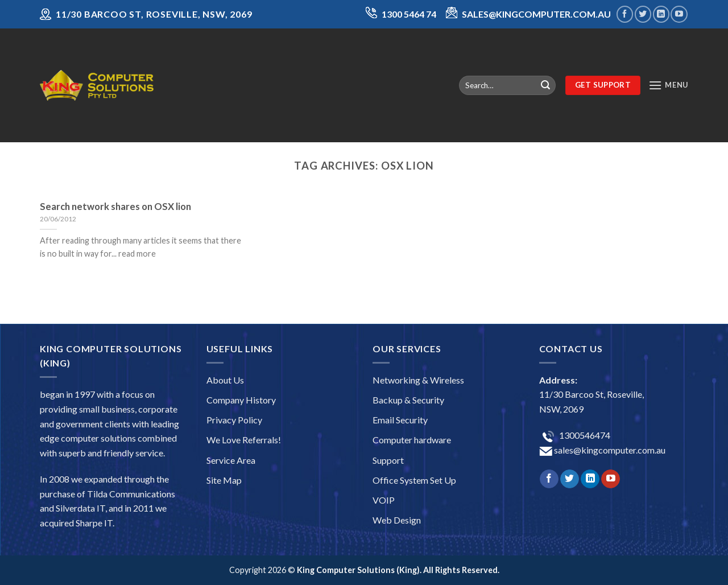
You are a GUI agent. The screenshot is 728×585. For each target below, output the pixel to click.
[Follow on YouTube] (679, 14)
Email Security (400, 420)
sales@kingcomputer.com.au (609, 450)
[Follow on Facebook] (625, 14)
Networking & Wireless (418, 380)
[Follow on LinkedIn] (661, 14)
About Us (225, 380)
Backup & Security (408, 400)
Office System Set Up (414, 480)
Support (388, 460)
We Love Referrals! (244, 440)
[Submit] (545, 85)
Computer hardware (412, 440)
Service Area (231, 460)
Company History (241, 400)
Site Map (224, 480)
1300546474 (584, 435)
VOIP (384, 500)
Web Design (397, 520)
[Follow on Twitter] (643, 14)
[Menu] (668, 85)
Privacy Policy (234, 420)
